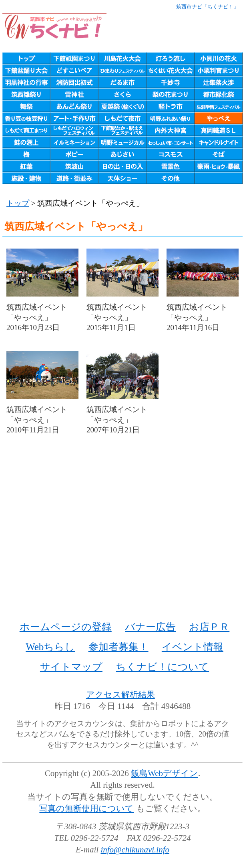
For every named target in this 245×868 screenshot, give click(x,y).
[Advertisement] (122, 537)
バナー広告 (150, 627)
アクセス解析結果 (120, 695)
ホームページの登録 (66, 627)
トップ (18, 203)
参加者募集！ (118, 647)
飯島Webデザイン (165, 773)
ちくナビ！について (162, 667)
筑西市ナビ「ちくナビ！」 (207, 7)
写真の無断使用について (86, 808)
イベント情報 (193, 647)
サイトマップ (71, 667)
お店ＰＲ (209, 627)
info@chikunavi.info (135, 850)
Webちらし (50, 647)
